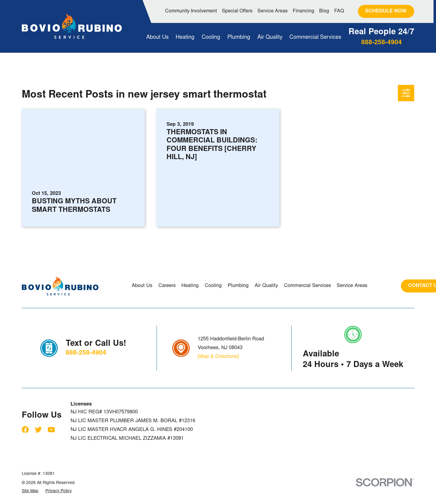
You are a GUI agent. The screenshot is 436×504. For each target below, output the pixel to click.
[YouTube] (51, 430)
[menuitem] (30, 491)
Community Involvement (191, 11)
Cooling (213, 286)
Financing (304, 11)
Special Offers (237, 11)
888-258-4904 (381, 43)
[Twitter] (38, 430)
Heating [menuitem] (185, 38)
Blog (324, 11)
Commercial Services (307, 286)
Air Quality (266, 286)
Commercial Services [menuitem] (315, 38)
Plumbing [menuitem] (239, 38)
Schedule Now (386, 11)
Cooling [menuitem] (211, 38)
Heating (190, 286)
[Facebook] (25, 430)
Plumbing (238, 286)
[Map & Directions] (218, 357)
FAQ (339, 11)
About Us (142, 286)
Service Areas (272, 11)
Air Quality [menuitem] (270, 38)
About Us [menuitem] (157, 38)
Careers (167, 286)
